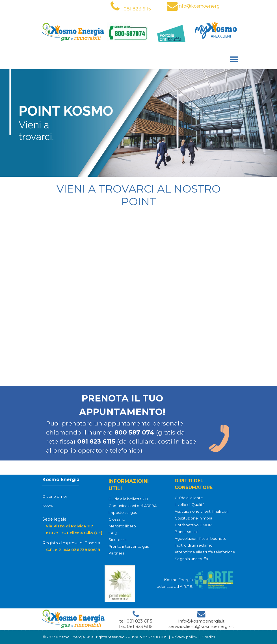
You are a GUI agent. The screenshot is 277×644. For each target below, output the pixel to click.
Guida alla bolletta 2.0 (128, 499)
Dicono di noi (55, 497)
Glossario (117, 519)
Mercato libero (122, 526)
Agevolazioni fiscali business (200, 538)
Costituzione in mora (193, 518)
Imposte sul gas (123, 512)
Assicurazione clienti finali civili (202, 511)
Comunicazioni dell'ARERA (133, 506)
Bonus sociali (187, 532)
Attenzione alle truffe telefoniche (205, 552)
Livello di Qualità (190, 505)
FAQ (113, 533)
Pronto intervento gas (129, 546)
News (47, 506)
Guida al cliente (189, 498)
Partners (116, 553)
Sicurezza (118, 540)
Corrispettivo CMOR (193, 525)
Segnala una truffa (191, 559)
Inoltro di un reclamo (194, 545)
